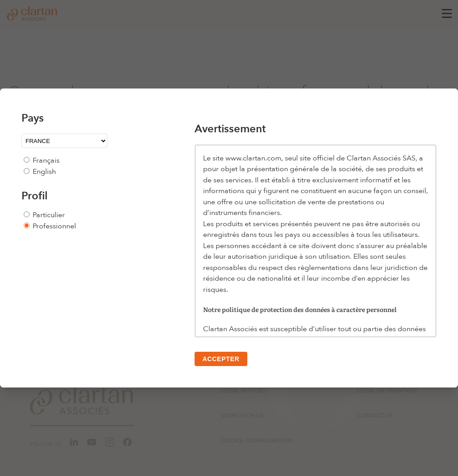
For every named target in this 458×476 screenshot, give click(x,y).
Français (46, 160)
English (44, 172)
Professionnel (54, 226)
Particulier (49, 215)
